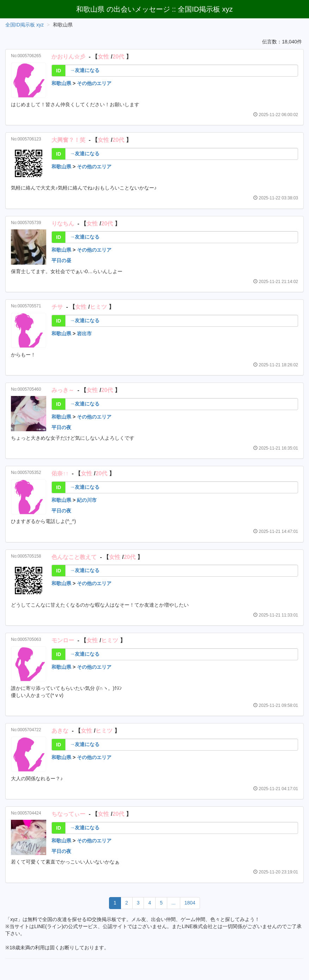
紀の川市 (87, 500)
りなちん (63, 224)
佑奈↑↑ (60, 473)
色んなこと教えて (74, 557)
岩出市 (84, 333)
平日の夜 (61, 427)
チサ (57, 307)
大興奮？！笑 (68, 140)
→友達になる (85, 70)
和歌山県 (61, 83)
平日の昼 (61, 260)
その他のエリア (94, 83)
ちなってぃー (68, 814)
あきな (60, 731)
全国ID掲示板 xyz (25, 25)
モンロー (63, 640)
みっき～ (63, 390)
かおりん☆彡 (68, 57)
